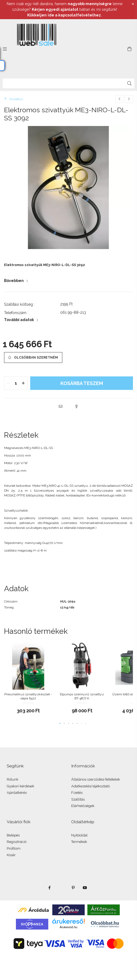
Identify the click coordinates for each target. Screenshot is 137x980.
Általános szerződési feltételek (96, 779)
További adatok (19, 320)
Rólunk (13, 779)
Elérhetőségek (83, 806)
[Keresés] (129, 83)
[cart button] (129, 49)
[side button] (5, 49)
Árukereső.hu (68, 927)
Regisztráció (17, 842)
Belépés (13, 835)
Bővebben (14, 281)
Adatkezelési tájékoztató (90, 786)
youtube (85, 888)
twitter (61, 888)
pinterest (73, 888)
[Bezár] (133, 4)
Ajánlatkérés (17, 793)
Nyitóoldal (79, 835)
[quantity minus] (8, 383)
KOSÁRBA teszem (82, 383)
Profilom (14, 848)
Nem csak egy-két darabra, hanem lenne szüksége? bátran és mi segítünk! (65, 9)
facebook (49, 888)
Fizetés (77, 793)
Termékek (79, 842)
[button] (33, 358)
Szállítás (78, 799)
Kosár (11, 855)
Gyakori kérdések (20, 786)
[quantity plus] (23, 383)
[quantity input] (16, 383)
